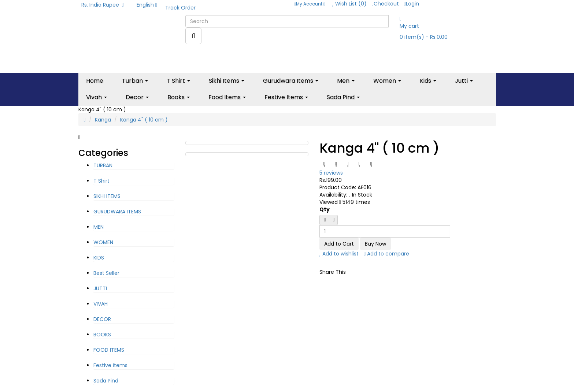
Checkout (385, 4)
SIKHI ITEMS (107, 196)
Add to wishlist (339, 254)
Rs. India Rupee (103, 5)
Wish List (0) (349, 4)
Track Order (180, 8)
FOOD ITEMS (109, 350)
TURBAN (103, 165)
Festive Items (110, 365)
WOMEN (103, 242)
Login (412, 4)
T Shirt (101, 181)
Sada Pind (106, 381)
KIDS (99, 258)
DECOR (102, 319)
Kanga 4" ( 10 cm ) (144, 120)
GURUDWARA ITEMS (117, 212)
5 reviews (331, 173)
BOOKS (102, 335)
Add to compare (386, 254)
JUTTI (100, 288)
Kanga (103, 120)
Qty (325, 209)
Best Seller (106, 273)
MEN (99, 227)
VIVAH (101, 304)
